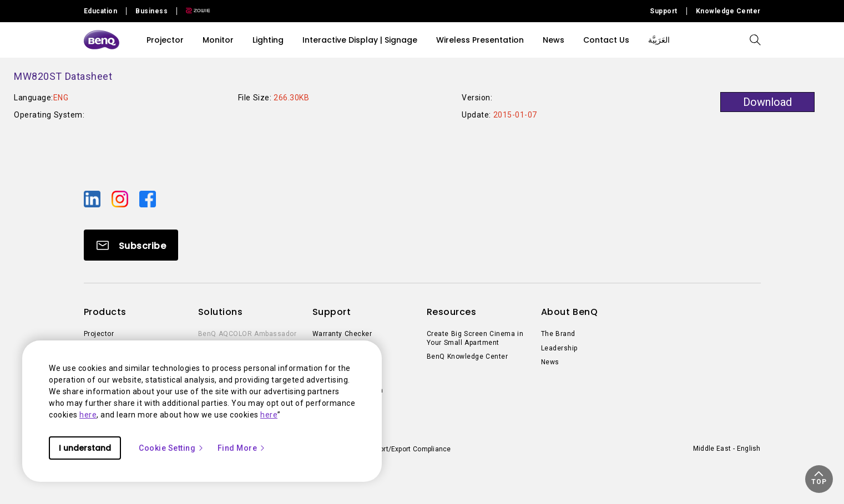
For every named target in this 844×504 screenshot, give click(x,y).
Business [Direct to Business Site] (151, 11)
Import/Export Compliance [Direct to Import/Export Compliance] (409, 449)
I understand (85, 448)
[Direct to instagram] (121, 198)
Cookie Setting (171, 448)
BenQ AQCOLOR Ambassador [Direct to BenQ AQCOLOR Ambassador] (247, 334)
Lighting (268, 40)
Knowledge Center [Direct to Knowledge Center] (728, 11)
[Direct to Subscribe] (131, 245)
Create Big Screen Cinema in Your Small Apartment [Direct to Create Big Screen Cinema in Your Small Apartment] (475, 338)
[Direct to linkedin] (93, 198)
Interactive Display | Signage (360, 40)
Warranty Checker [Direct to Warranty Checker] (342, 334)
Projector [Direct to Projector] (99, 334)
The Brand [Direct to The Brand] (558, 334)
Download (767, 102)
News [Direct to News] (550, 362)
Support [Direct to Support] (664, 11)
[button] (819, 479)
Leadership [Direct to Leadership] (559, 348)
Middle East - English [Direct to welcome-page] (727, 449)
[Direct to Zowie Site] (194, 11)
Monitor (218, 40)
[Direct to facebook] (148, 198)
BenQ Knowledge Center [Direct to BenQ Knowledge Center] (468, 357)
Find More (242, 448)
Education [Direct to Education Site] (101, 11)
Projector (165, 40)
